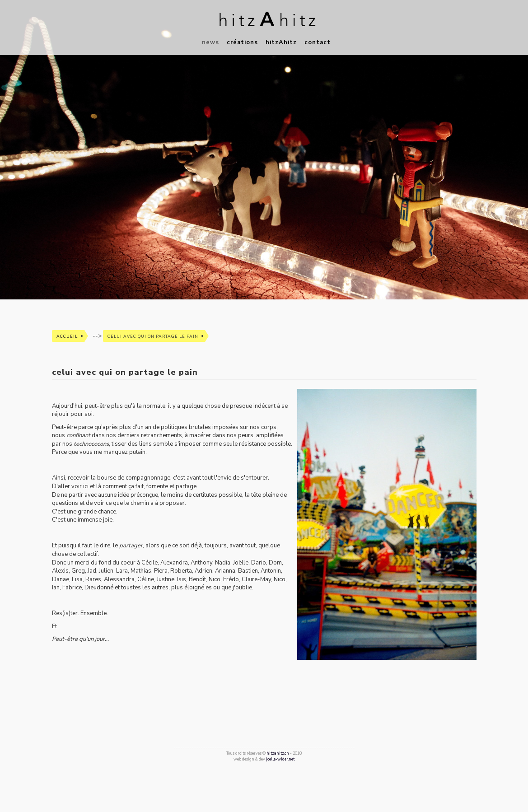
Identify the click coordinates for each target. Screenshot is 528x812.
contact (318, 42)
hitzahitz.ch (278, 753)
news (210, 42)
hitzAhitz (281, 42)
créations (242, 42)
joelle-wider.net (280, 759)
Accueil (67, 336)
